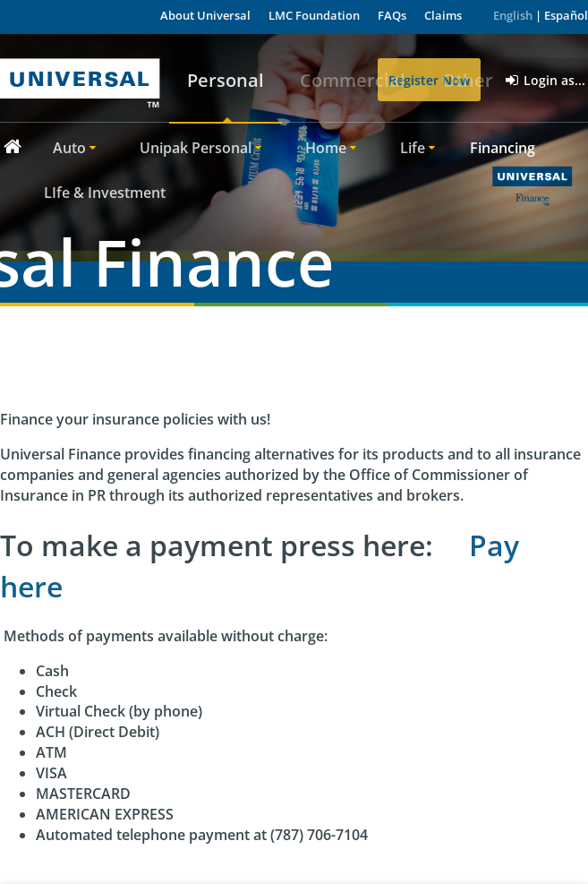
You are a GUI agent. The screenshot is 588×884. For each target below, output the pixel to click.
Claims (443, 15)
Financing (503, 148)
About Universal (205, 15)
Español (566, 15)
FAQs (392, 15)
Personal (226, 80)
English (513, 15)
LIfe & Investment (105, 193)
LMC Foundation (314, 15)
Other (467, 80)
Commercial (353, 80)
